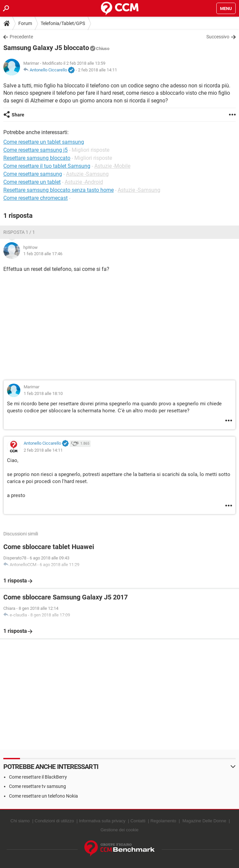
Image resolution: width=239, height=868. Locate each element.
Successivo (218, 37)
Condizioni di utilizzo (54, 821)
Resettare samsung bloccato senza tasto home (58, 190)
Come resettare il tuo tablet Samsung (47, 166)
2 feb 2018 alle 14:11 (97, 70)
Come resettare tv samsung (37, 786)
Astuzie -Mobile (112, 166)
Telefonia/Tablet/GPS (63, 23)
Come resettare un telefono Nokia (43, 796)
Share (18, 115)
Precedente (21, 37)
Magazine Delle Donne (204, 821)
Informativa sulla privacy (102, 821)
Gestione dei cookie (119, 830)
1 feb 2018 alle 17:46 (43, 254)
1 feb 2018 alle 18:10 (43, 393)
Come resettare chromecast (35, 198)
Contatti (138, 821)
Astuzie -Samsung (87, 174)
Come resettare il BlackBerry (38, 777)
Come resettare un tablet (32, 182)
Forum (25, 23)
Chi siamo (20, 821)
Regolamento (163, 821)
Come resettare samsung (33, 174)
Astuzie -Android (84, 182)
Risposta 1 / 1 (19, 232)
